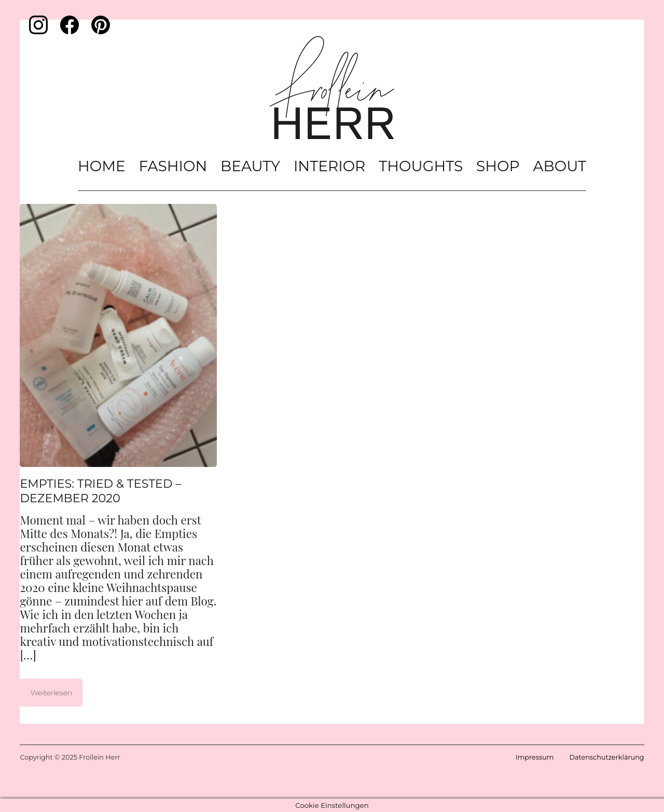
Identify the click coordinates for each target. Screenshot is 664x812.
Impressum (535, 757)
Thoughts (421, 166)
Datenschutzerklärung (606, 757)
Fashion (173, 166)
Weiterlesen (51, 693)
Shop (498, 166)
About (559, 166)
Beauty (250, 166)
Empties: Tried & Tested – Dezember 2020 (100, 491)
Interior (329, 166)
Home (102, 166)
